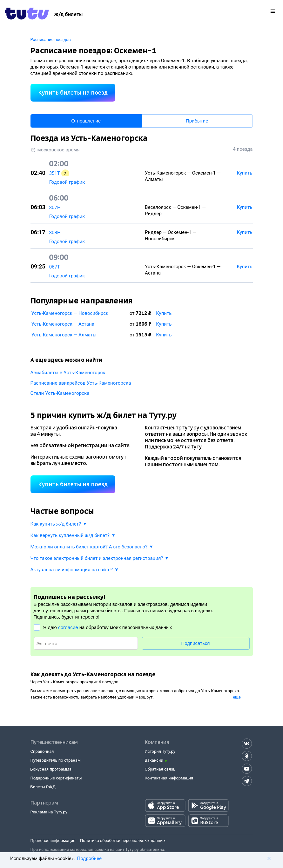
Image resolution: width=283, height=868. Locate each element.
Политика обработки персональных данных (123, 841)
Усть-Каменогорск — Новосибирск (70, 313)
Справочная (42, 751)
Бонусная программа (51, 769)
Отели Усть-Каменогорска (60, 393)
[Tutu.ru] (27, 15)
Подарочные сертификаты (56, 778)
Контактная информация (169, 778)
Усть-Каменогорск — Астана (63, 324)
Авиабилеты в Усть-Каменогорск (68, 373)
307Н (55, 208)
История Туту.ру (160, 751)
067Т (55, 267)
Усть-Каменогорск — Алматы (64, 335)
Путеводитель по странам (56, 760)
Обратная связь (160, 769)
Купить (164, 313)
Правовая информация (53, 841)
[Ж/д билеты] (68, 15)
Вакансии (154, 760)
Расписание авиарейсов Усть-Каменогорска (81, 383)
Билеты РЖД (43, 787)
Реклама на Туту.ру (49, 812)
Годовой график (67, 182)
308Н (55, 233)
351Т (55, 173)
